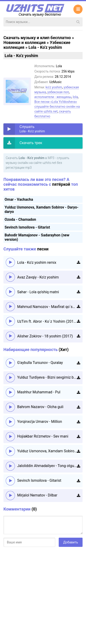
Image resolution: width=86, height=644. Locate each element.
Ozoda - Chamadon (20, 219)
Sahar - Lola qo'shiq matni (38, 292)
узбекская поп (58, 92)
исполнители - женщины (53, 97)
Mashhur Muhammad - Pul (39, 392)
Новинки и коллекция (25, 42)
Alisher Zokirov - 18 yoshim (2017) (45, 336)
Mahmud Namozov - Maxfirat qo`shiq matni (47, 307)
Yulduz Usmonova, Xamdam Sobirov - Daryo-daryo (47, 451)
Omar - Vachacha (19, 199)
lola (75, 97)
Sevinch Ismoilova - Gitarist (27, 227)
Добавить (71, 542)
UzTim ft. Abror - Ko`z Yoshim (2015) (47, 321)
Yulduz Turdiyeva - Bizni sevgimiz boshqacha (47, 377)
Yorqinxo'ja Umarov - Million (40, 422)
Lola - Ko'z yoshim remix (37, 263)
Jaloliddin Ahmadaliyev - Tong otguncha (47, 466)
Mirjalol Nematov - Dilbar (37, 495)
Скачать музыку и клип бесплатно (37, 38)
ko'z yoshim (54, 87)
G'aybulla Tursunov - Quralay (40, 363)
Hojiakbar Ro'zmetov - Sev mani (43, 436)
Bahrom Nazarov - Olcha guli (40, 407)
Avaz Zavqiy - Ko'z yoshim (38, 277)
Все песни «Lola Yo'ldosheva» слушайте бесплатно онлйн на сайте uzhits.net (57, 107)
